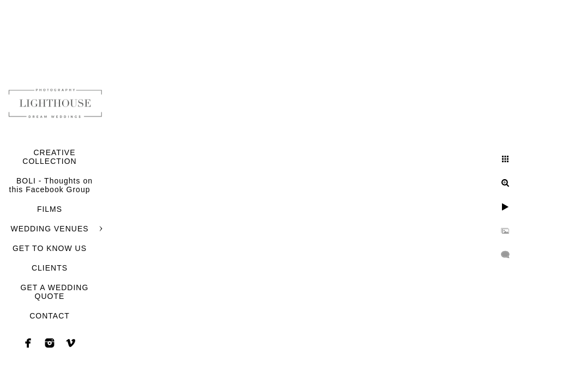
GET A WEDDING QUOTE (55, 292)
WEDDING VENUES (49, 229)
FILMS (50, 209)
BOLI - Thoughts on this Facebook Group (51, 185)
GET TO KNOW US (50, 248)
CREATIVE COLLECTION (49, 157)
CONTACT (50, 316)
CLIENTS (50, 268)
